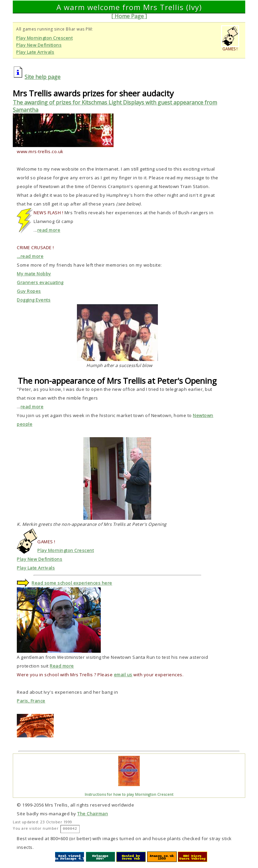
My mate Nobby (34, 274)
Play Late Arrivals (35, 52)
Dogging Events (34, 300)
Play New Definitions (39, 45)
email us (123, 675)
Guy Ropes (29, 291)
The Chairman (93, 814)
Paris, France (31, 701)
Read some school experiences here (72, 583)
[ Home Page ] (129, 16)
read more (49, 230)
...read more (30, 256)
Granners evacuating (40, 282)
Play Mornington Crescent (44, 38)
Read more (62, 666)
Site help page (42, 77)
